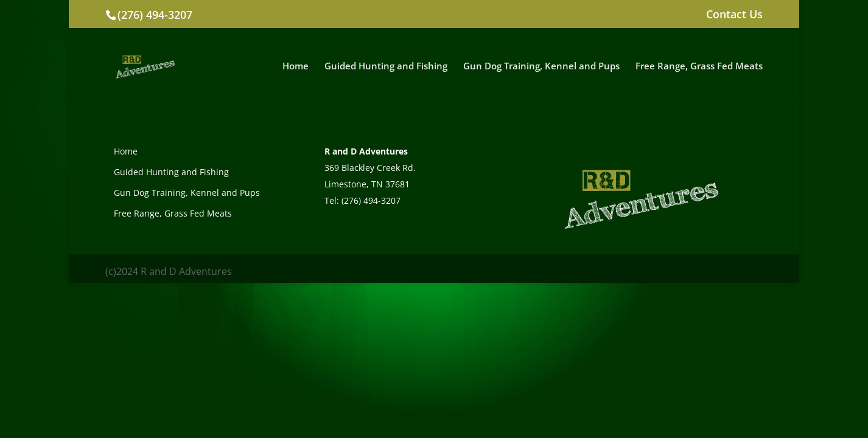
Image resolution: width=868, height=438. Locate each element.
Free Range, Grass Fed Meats (699, 67)
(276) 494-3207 (155, 15)
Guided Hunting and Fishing (386, 67)
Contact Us (734, 15)
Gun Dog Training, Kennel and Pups (541, 67)
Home (296, 67)
